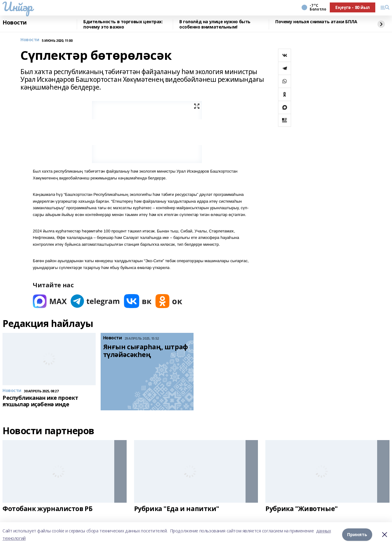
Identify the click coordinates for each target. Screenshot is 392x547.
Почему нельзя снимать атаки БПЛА (316, 22)
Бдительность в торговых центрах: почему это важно (123, 24)
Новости (15, 23)
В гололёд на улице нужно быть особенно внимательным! (215, 24)
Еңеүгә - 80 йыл (353, 7)
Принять (357, 534)
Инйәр (17, 7)
